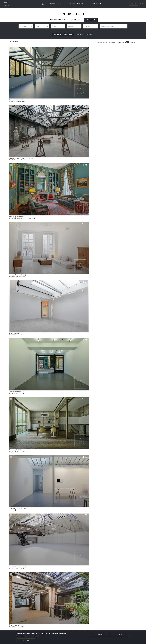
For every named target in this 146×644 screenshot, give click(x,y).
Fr (141, 4)
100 (109, 42)
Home (43, 4)
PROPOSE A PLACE (84, 623)
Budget (74, 26)
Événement (58, 26)
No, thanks (120, 635)
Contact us (97, 4)
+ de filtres (91, 26)
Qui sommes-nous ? (77, 4)
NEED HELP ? (65, 623)
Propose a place (55, 4)
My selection (134, 4)
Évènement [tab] (91, 20)
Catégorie (26, 26)
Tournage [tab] (75, 20)
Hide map (121, 42)
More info (26, 640)
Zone (42, 26)
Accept (100, 635)
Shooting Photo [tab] (58, 20)
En (143, 4)
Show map (133, 42)
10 (103, 42)
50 (106, 42)
